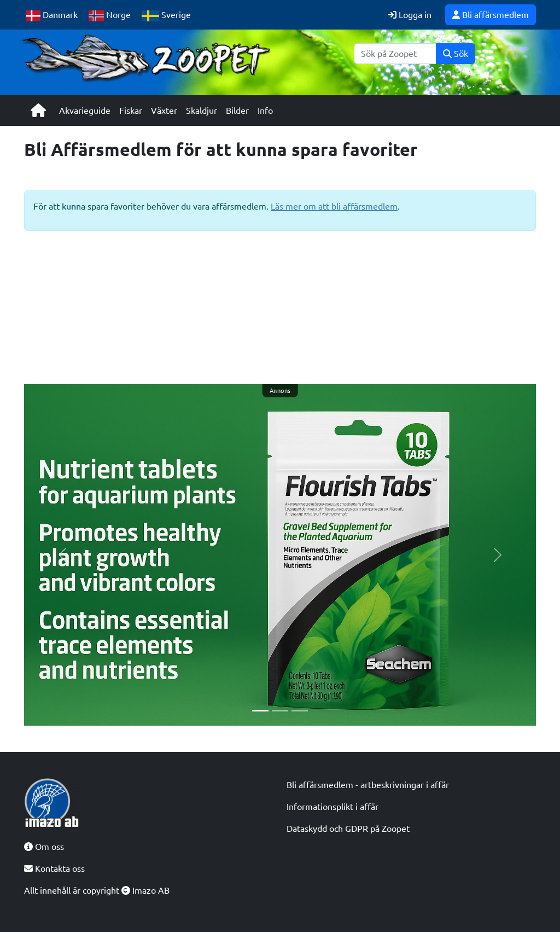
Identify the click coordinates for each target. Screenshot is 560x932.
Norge (110, 16)
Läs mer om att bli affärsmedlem (334, 206)
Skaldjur (202, 111)
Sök (456, 54)
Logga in (410, 15)
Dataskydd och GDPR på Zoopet (348, 829)
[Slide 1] (260, 711)
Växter (164, 111)
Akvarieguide (85, 111)
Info (265, 111)
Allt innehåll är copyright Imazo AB (97, 890)
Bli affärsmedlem (491, 15)
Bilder (237, 111)
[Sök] (395, 54)
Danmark (52, 16)
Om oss (44, 847)
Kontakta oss (54, 869)
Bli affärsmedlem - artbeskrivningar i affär (368, 785)
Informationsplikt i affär (332, 807)
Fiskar (131, 111)
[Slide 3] (300, 711)
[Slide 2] (280, 711)
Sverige (166, 16)
